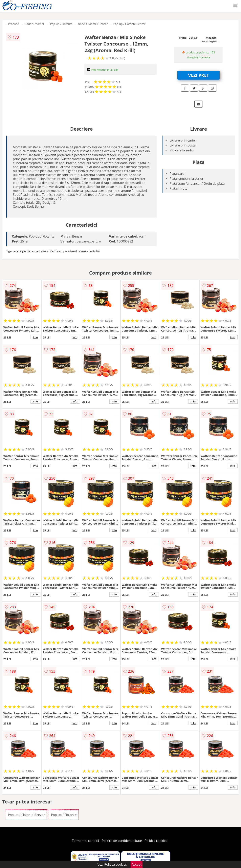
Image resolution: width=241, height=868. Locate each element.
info (35, 337)
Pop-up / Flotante (61, 24)
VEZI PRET (199, 75)
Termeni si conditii (86, 841)
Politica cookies (156, 841)
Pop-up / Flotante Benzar (129, 24)
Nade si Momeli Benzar (93, 24)
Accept (137, 864)
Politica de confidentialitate (122, 841)
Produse (13, 24)
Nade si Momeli (34, 24)
